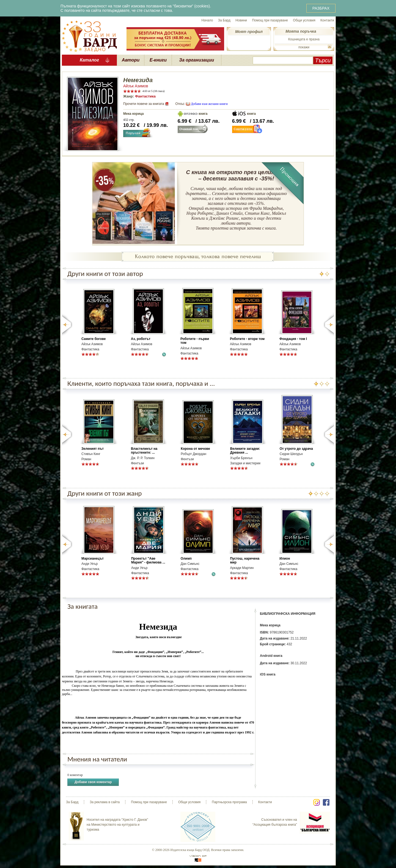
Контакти (327, 20)
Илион (285, 559)
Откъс (180, 104)
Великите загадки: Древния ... (245, 451)
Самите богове (94, 339)
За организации (197, 60)
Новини (241, 20)
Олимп (186, 559)
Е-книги (158, 60)
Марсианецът (93, 559)
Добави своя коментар (93, 782)
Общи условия (304, 20)
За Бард (224, 20)
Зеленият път (93, 449)
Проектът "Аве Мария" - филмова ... (148, 560)
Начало (207, 20)
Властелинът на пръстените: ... (144, 451)
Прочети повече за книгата (144, 104)
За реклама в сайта (105, 802)
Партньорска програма (229, 802)
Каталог (89, 60)
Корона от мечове (195, 449)
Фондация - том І (293, 339)
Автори (131, 60)
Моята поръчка (301, 31)
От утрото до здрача (296, 449)
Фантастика (145, 96)
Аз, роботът (141, 339)
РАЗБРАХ (321, 8)
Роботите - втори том (247, 339)
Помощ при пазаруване (270, 20)
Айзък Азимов (136, 86)
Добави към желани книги (209, 104)
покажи (304, 47)
